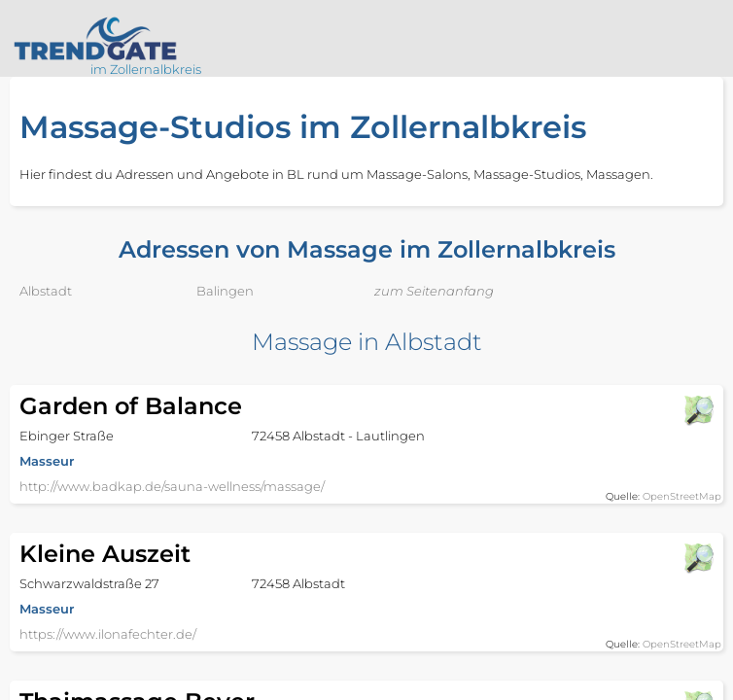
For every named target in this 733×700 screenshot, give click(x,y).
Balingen (225, 291)
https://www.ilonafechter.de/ (108, 634)
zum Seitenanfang (434, 291)
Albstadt (46, 291)
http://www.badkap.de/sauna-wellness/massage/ (172, 486)
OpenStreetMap (682, 496)
